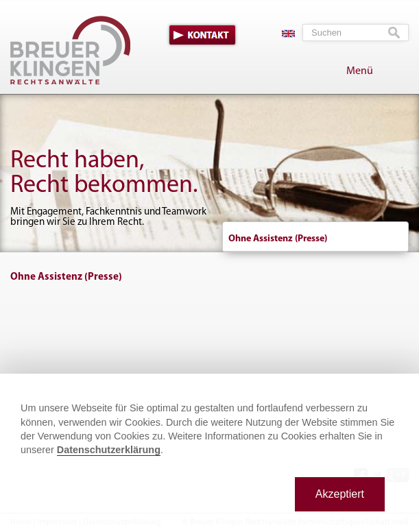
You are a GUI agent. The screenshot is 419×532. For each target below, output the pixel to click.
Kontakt (202, 35)
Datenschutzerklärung (109, 450)
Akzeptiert (340, 494)
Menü (360, 71)
